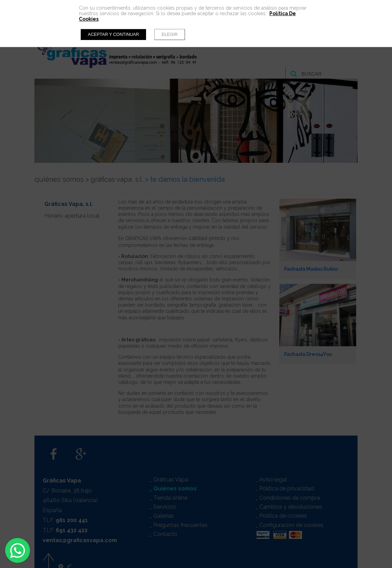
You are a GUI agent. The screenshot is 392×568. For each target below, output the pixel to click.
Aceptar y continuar (113, 34)
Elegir (169, 34)
